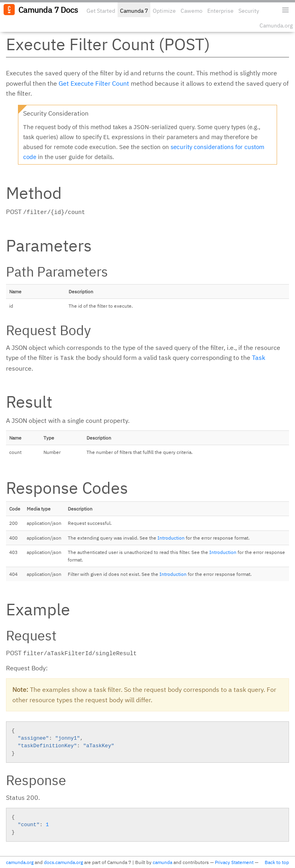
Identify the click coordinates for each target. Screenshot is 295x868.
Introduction (171, 538)
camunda (162, 862)
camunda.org (20, 862)
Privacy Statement (234, 862)
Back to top (277, 862)
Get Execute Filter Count (94, 83)
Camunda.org (276, 26)
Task (259, 357)
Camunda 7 (134, 11)
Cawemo (192, 11)
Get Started (101, 11)
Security (249, 11)
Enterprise (220, 11)
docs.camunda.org (63, 862)
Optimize (164, 11)
